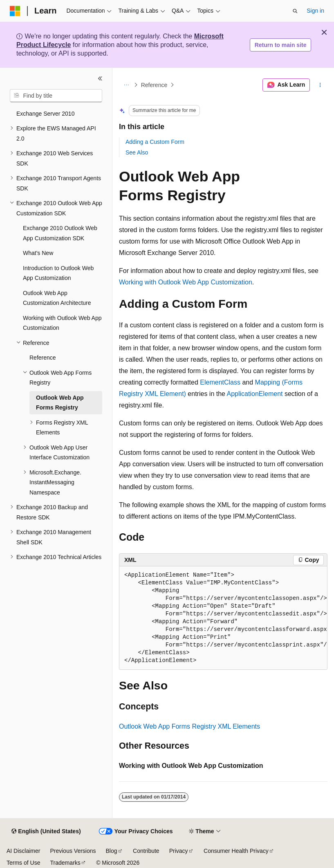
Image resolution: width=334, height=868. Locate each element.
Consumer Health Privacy (236, 851)
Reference (154, 85)
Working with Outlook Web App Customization (186, 282)
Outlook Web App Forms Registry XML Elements (189, 726)
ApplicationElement (255, 394)
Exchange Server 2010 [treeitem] (45, 114)
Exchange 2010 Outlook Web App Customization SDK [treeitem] (60, 233)
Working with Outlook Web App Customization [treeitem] (62, 323)
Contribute (146, 851)
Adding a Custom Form (155, 142)
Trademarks (65, 863)
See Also (137, 152)
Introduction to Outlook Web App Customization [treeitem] (58, 273)
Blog (112, 851)
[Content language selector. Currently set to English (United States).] (46, 832)
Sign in (315, 11)
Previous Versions (73, 851)
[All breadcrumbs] (126, 85)
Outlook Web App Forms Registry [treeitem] (60, 403)
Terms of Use (23, 863)
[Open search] (295, 11)
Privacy (179, 851)
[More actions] (320, 85)
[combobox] (56, 96)
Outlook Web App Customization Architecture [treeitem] (57, 298)
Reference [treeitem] (43, 358)
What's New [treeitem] (38, 253)
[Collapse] (100, 78)
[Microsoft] (15, 11)
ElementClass (220, 382)
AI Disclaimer (23, 851)
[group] (223, 618)
